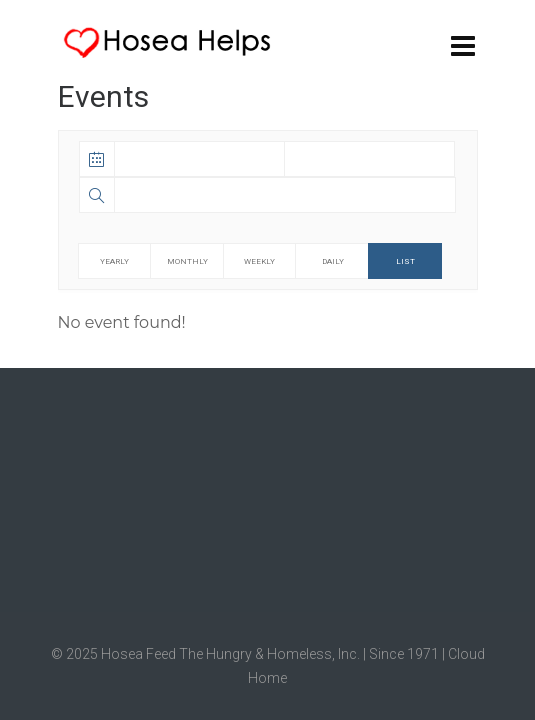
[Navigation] (463, 45)
